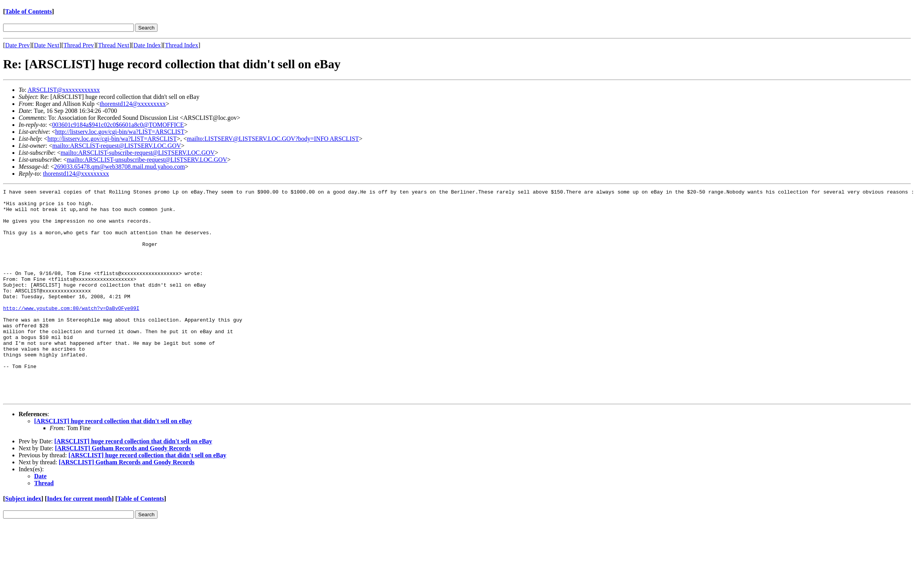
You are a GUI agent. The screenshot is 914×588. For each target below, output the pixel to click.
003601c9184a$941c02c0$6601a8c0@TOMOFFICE (118, 125)
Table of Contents (28, 11)
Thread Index (182, 45)
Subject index (23, 540)
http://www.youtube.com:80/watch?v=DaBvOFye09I (71, 332)
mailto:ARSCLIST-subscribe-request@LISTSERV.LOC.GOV (138, 153)
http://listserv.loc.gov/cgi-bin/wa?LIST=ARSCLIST (120, 132)
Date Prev (17, 45)
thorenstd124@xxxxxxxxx (133, 104)
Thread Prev (79, 45)
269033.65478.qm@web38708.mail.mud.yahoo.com (119, 167)
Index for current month (79, 540)
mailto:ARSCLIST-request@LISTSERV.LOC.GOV (117, 146)
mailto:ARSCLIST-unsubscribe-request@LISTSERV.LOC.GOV (147, 160)
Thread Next (114, 45)
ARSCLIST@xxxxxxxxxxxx (64, 90)
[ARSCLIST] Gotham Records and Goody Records (123, 490)
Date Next (47, 45)
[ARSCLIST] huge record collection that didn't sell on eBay (113, 463)
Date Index (147, 45)
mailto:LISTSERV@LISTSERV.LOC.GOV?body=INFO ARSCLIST (273, 139)
